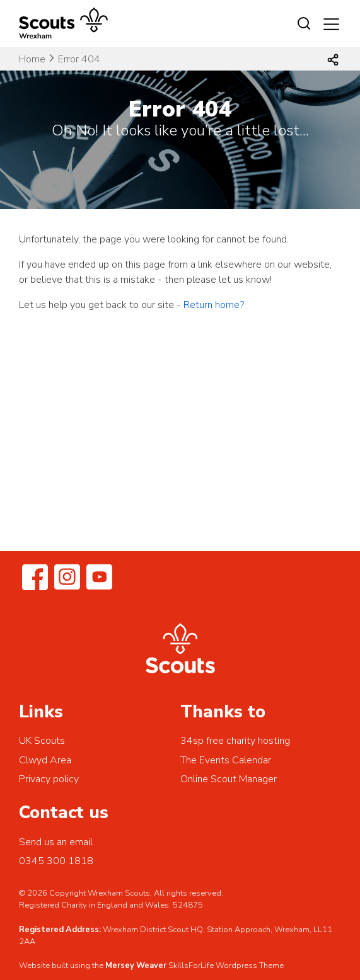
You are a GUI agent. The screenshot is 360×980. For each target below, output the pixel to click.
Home (32, 59)
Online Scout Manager (229, 779)
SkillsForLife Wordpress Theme (226, 966)
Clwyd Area (45, 760)
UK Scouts (42, 741)
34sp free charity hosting (235, 741)
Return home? (214, 305)
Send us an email (56, 842)
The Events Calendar (226, 760)
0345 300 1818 (56, 861)
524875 (188, 905)
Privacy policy (49, 779)
